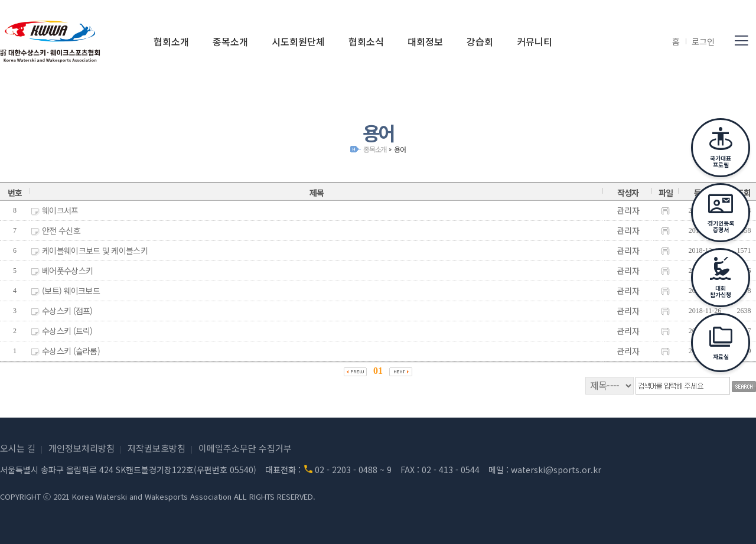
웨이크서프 (60, 210)
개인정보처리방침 (82, 448)
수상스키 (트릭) (67, 331)
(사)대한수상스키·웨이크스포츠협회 (50, 41)
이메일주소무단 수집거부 (245, 448)
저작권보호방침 (157, 448)
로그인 (703, 41)
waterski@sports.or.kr (556, 470)
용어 (400, 149)
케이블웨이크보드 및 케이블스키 (95, 250)
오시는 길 (18, 448)
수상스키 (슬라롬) (71, 351)
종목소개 (375, 149)
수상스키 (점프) (67, 311)
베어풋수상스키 (67, 271)
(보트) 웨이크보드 (71, 291)
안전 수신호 (61, 230)
